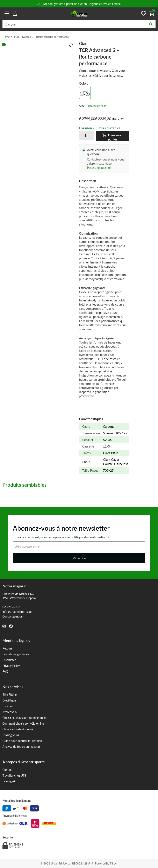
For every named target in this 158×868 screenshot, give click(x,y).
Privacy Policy (11, 666)
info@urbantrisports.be (17, 612)
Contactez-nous (12, 616)
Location (8, 706)
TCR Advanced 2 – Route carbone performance (41, 37)
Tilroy (113, 863)
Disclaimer (9, 660)
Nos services (13, 687)
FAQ (5, 671)
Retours (7, 648)
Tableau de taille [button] (97, 106)
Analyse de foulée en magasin (21, 746)
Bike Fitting (10, 694)
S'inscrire (79, 558)
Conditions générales (16, 654)
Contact (8, 770)
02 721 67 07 (11, 607)
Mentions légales (16, 640)
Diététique (9, 700)
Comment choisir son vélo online (23, 723)
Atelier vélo (10, 712)
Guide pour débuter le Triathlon (22, 741)
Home (6, 37)
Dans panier (113, 137)
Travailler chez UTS (14, 775)
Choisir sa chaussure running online (25, 718)
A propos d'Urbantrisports (24, 762)
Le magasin (9, 781)
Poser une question (99, 168)
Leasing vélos (11, 735)
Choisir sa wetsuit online (18, 729)
